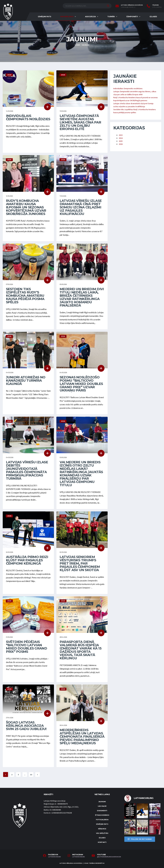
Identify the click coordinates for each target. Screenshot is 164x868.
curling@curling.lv (128, 7)
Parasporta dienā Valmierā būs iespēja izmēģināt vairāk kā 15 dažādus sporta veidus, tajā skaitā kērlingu (81, 650)
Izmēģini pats (44, 17)
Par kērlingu (67, 17)
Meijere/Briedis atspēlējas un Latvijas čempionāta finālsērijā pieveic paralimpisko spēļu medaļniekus (82, 737)
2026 (121, 144)
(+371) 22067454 (157, 7)
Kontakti (102, 842)
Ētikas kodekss (102, 815)
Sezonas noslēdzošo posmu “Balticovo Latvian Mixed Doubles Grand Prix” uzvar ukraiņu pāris (81, 384)
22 (31, 775)
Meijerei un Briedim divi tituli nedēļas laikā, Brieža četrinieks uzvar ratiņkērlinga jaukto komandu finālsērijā (82, 297)
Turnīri (111, 17)
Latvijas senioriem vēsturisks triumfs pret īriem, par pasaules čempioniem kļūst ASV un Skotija (80, 563)
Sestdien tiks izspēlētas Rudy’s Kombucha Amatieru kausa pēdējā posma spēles (25, 296)
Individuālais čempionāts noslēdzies (28, 117)
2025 (121, 141)
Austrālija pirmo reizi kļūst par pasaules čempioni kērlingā (27, 560)
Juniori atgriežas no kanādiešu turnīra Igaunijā (26, 380)
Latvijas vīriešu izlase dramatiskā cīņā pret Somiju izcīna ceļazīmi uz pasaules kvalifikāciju (81, 207)
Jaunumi (102, 802)
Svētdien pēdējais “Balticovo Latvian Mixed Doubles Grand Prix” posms (26, 647)
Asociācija (90, 17)
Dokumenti (102, 811)
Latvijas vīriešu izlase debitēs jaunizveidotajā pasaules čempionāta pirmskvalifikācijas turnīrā (27, 470)
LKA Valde (102, 806)
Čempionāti (132, 17)
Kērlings (102, 829)
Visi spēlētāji (102, 833)
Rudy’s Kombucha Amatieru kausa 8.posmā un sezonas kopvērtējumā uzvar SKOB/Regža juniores (26, 207)
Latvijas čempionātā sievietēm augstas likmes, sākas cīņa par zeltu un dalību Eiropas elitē (80, 122)
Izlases (153, 17)
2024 (121, 138)
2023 (121, 135)
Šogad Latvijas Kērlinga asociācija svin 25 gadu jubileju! (26, 726)
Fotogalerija (102, 820)
